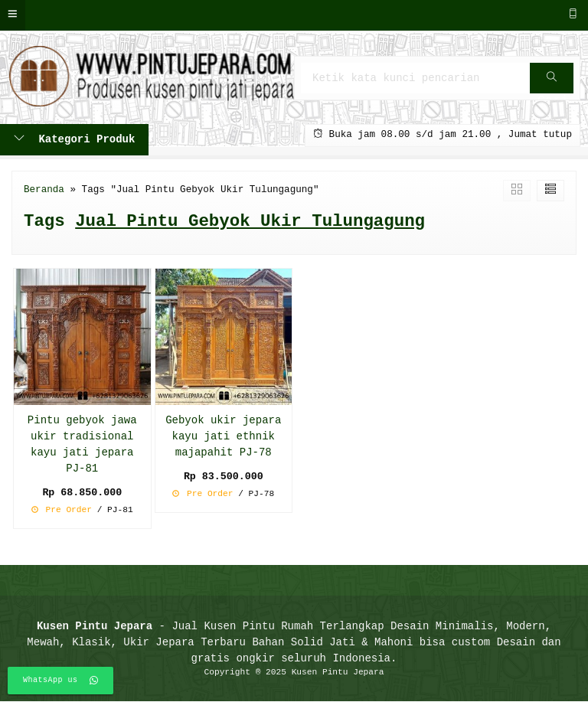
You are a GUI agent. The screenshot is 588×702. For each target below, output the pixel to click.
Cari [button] (553, 83)
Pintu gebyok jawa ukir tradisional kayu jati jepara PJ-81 (82, 445)
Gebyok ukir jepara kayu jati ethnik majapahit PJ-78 (223, 437)
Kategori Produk (74, 140)
